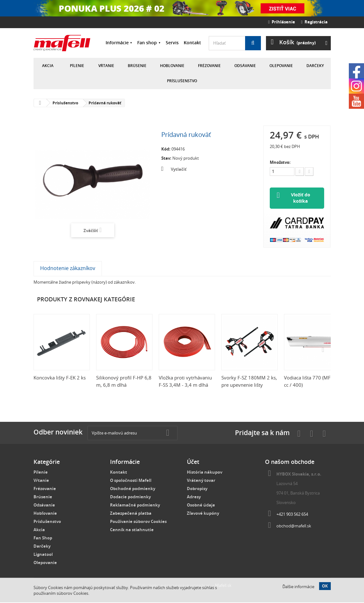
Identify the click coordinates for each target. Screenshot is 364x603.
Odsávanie (245, 66)
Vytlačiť (179, 169)
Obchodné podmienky (133, 489)
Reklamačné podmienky (135, 506)
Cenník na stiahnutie (132, 530)
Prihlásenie (282, 22)
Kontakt (192, 43)
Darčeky (315, 66)
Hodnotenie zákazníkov (68, 269)
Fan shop (147, 43)
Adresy (194, 497)
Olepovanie (281, 66)
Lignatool (43, 555)
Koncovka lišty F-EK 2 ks (60, 378)
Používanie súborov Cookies (138, 522)
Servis (172, 43)
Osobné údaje (201, 506)
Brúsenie (137, 66)
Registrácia (314, 22)
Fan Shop (43, 538)
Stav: (166, 158)
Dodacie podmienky (130, 497)
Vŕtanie (106, 66)
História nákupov (205, 473)
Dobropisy (197, 489)
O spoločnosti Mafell (131, 481)
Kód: (166, 149)
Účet (193, 462)
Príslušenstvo (182, 81)
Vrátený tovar (201, 481)
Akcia (48, 66)
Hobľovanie (172, 66)
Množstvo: (280, 162)
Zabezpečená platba (131, 514)
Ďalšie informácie (298, 587)
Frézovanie (209, 66)
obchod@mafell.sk (294, 526)
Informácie (117, 43)
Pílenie (77, 66)
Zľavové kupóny (203, 514)
